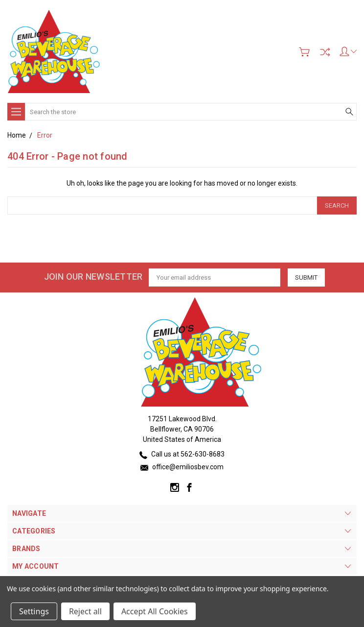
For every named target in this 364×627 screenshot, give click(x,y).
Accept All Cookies (155, 611)
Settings (34, 611)
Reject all (85, 611)
